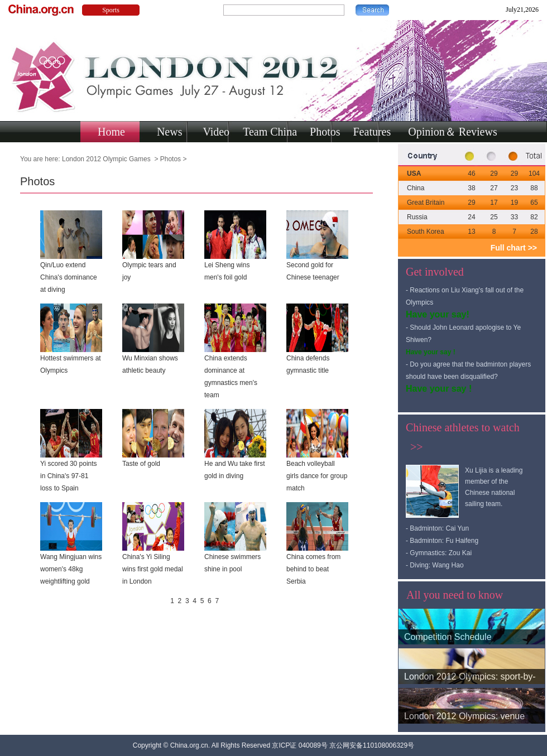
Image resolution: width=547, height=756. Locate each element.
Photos (325, 132)
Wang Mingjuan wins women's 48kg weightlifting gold (71, 569)
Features (372, 132)
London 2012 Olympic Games (107, 159)
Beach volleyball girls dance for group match (317, 476)
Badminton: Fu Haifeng (444, 541)
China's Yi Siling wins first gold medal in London (153, 569)
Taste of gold (141, 464)
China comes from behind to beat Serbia (313, 569)
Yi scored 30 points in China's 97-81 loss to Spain (69, 476)
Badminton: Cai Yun (439, 528)
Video (216, 132)
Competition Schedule (448, 637)
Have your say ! (431, 352)
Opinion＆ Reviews (452, 132)
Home (111, 132)
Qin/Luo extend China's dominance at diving (69, 277)
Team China (270, 132)
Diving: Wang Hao (436, 565)
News (170, 132)
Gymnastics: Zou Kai (441, 553)
